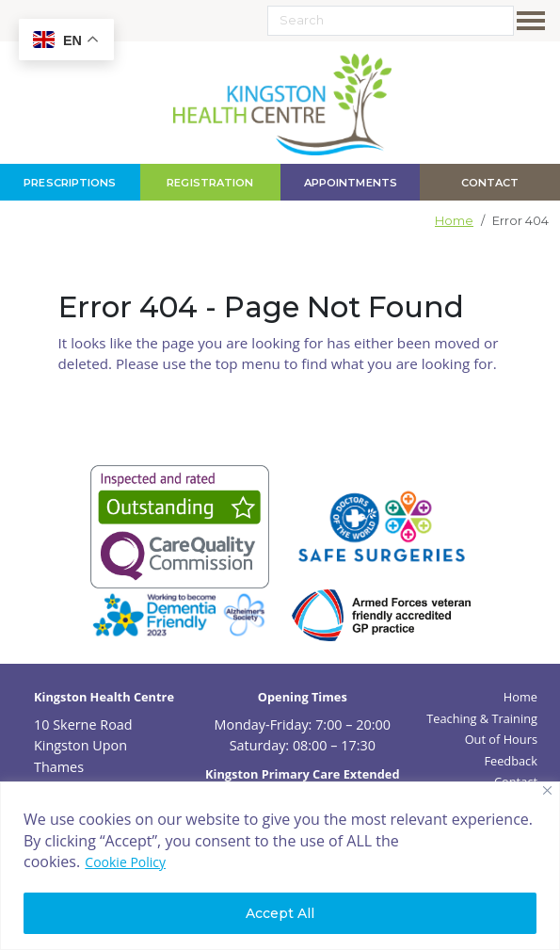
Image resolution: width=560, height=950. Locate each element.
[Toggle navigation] (535, 21)
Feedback (511, 761)
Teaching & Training (482, 718)
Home (454, 221)
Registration (210, 183)
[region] (280, 866)
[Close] (547, 790)
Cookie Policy (125, 862)
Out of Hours (501, 739)
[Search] (391, 21)
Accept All (280, 913)
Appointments (350, 183)
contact (490, 183)
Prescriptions (70, 183)
